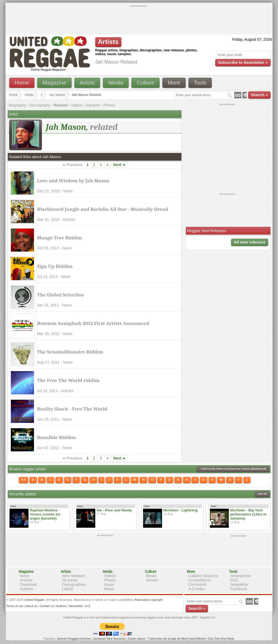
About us (31, 606)
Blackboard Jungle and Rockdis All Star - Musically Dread (103, 209)
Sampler (93, 105)
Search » (259, 95)
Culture (146, 83)
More (174, 83)
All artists (70, 580)
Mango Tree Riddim (60, 238)
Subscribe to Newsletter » (243, 62)
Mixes (109, 589)
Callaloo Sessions (203, 576)
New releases (74, 576)
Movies (152, 580)
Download (29, 584)
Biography (18, 105)
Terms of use (15, 606)
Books (152, 576)
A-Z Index (197, 589)
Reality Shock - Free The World (72, 409)
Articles (26, 580)
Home (22, 83)
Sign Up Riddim (55, 266)
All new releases (250, 242)
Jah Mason (57, 95)
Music (109, 584)
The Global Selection (61, 295)
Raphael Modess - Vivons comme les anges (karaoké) (45, 514)
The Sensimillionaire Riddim (70, 352)
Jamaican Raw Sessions (109, 639)
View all (262, 494)
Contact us (47, 606)
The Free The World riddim (68, 380)
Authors (27, 589)
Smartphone (241, 576)
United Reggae (34, 600)
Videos (77, 105)
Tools (200, 83)
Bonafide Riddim (57, 437)
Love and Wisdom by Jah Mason (73, 181)
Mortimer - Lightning (181, 510)
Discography (40, 105)
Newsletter (239, 584)
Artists (87, 83)
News (25, 576)
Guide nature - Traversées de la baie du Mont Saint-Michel (167, 639)
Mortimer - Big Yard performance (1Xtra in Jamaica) (248, 514)
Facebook (239, 589)
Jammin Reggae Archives (74, 639)
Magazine (54, 83)
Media (116, 83)
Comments (198, 584)
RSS (234, 580)
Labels (68, 589)
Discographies (74, 584)
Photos (109, 105)
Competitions (200, 580)
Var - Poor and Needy (114, 510)
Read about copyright (149, 600)
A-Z (88, 606)
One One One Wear (221, 639)
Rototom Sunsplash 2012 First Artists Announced (93, 323)
